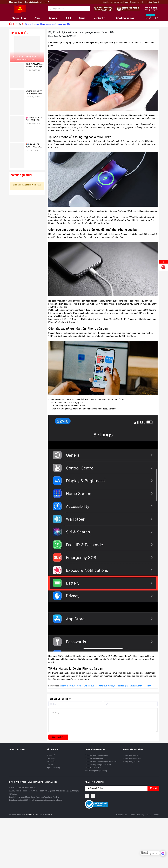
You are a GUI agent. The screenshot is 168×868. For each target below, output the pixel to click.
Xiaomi (82, 18)
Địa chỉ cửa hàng (54, 768)
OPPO (68, 18)
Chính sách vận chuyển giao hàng (98, 765)
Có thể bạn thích (22, 175)
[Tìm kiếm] (50, 9)
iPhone (37, 18)
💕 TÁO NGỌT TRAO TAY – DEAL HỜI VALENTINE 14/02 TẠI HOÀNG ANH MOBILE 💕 (35, 119)
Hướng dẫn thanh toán (132, 758)
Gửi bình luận (58, 737)
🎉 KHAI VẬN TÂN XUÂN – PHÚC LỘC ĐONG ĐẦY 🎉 (33, 146)
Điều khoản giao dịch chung (96, 771)
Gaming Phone (19, 18)
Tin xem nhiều (19, 33)
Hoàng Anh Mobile (31, 814)
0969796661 (105, 10)
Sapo (50, 814)
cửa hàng (126, 10)
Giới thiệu (51, 758)
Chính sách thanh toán (94, 758)
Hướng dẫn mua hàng (131, 755)
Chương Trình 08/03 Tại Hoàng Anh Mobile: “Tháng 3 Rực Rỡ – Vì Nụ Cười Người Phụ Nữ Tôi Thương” (35, 92)
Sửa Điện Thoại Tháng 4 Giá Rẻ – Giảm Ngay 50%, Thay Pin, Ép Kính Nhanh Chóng (35, 66)
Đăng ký (156, 2)
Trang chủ (51, 755)
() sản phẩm (154, 10)
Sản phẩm (51, 761)
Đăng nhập (147, 2)
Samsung (53, 18)
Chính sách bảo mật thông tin (97, 755)
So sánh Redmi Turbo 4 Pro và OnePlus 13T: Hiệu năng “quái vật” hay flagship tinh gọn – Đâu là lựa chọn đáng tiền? (105, 686)
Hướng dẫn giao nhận (131, 761)
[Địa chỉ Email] (122, 788)
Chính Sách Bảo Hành (93, 768)
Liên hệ (50, 765)
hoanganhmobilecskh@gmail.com (126, 2)
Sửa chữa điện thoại (125, 18)
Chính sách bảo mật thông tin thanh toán (101, 761)
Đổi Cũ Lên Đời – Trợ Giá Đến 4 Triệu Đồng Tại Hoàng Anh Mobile (26, 58)
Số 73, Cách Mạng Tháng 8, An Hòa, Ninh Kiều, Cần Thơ (37, 797)
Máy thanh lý (99, 18)
